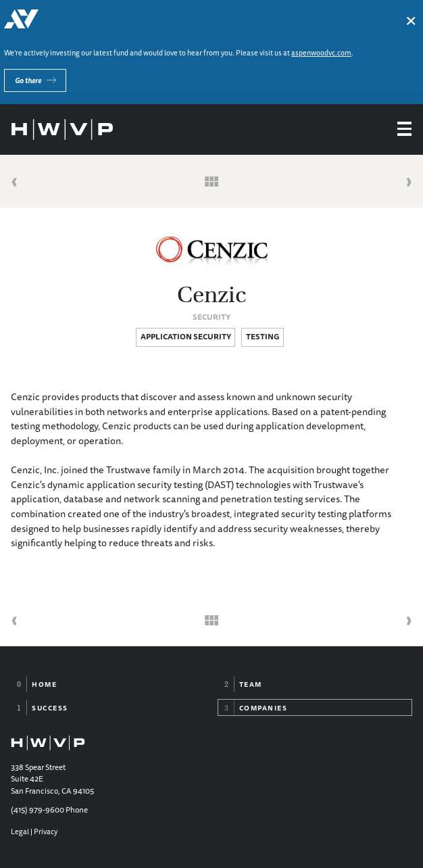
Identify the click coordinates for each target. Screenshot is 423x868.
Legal (20, 831)
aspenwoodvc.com (321, 52)
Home (44, 684)
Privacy (46, 831)
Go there (28, 80)
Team (251, 684)
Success (50, 708)
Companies (264, 708)
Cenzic (211, 295)
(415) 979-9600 (38, 810)
